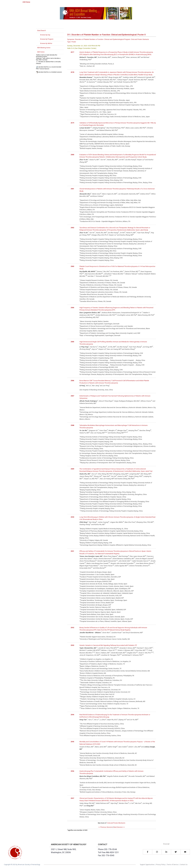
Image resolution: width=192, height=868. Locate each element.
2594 (72, 715)
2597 (72, 798)
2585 (72, 342)
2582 (72, 228)
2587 (72, 396)
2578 (72, 72)
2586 (72, 381)
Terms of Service (173, 865)
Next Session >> (119, 827)
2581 (72, 189)
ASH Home (26, 2)
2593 (72, 645)
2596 (72, 771)
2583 (72, 266)
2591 (72, 551)
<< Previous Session (105, 827)
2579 (72, 123)
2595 (72, 742)
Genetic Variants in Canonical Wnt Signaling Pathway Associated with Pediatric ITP (108, 645)
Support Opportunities (147, 865)
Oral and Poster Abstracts (116, 823)
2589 (72, 469)
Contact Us (184, 865)
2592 (72, 628)
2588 (72, 425)
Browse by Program (47, 39)
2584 (72, 308)
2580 (72, 155)
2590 (72, 517)
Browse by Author (46, 43)
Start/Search (42, 31)
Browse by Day (45, 35)
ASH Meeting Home (44, 48)
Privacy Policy (161, 865)
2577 (72, 52)
